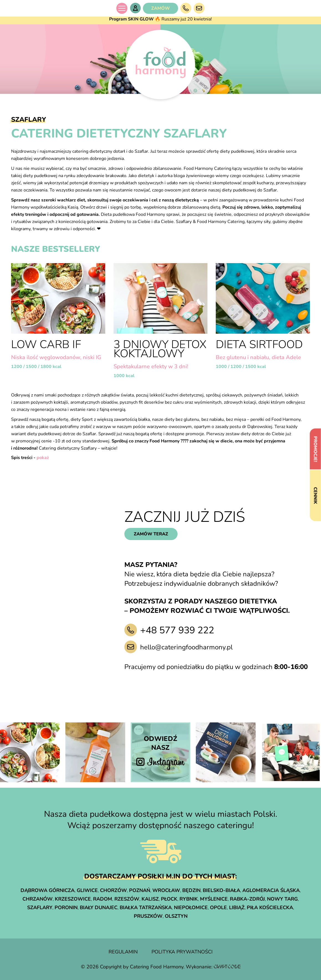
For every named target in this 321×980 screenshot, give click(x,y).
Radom (103, 899)
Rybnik (189, 899)
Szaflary (40, 908)
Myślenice (214, 899)
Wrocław (166, 890)
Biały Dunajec (99, 908)
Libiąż (237, 908)
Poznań (140, 890)
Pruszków (148, 916)
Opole (218, 908)
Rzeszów (127, 899)
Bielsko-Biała (221, 890)
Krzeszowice (73, 899)
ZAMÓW (160, 8)
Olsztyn (176, 916)
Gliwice (87, 890)
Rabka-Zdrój (247, 899)
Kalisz (150, 899)
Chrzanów (38, 899)
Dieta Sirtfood (259, 344)
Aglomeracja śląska (271, 890)
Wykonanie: (213, 967)
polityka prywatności (182, 952)
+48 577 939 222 (177, 630)
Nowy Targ (282, 899)
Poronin (66, 908)
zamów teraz (151, 534)
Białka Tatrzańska (146, 908)
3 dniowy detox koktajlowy (160, 349)
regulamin (123, 952)
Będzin (191, 890)
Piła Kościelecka (270, 908)
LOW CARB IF (46, 344)
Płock (169, 899)
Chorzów (113, 890)
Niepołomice (191, 908)
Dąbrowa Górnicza (47, 890)
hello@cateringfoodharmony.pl (186, 647)
